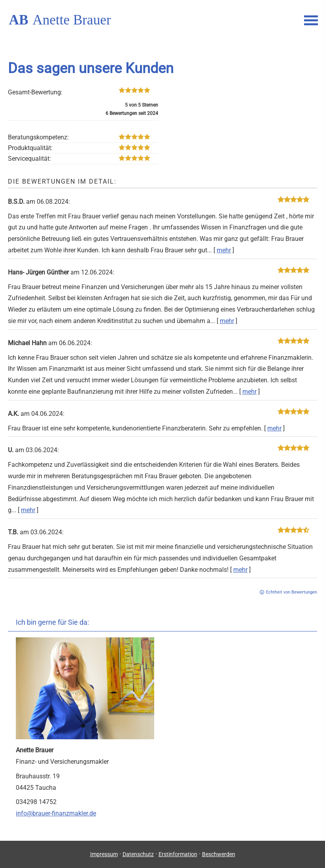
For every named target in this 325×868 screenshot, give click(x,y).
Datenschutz (138, 854)
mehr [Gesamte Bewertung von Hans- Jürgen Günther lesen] (227, 321)
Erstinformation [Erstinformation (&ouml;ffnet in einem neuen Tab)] (178, 854)
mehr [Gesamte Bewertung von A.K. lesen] (274, 428)
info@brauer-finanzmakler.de (56, 813)
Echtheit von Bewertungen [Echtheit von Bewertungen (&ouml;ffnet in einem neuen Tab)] (292, 592)
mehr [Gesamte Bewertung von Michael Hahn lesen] (249, 392)
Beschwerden (219, 854)
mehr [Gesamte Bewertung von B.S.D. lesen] (224, 250)
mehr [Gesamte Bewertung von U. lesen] (28, 510)
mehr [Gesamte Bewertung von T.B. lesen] (240, 570)
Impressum (104, 854)
